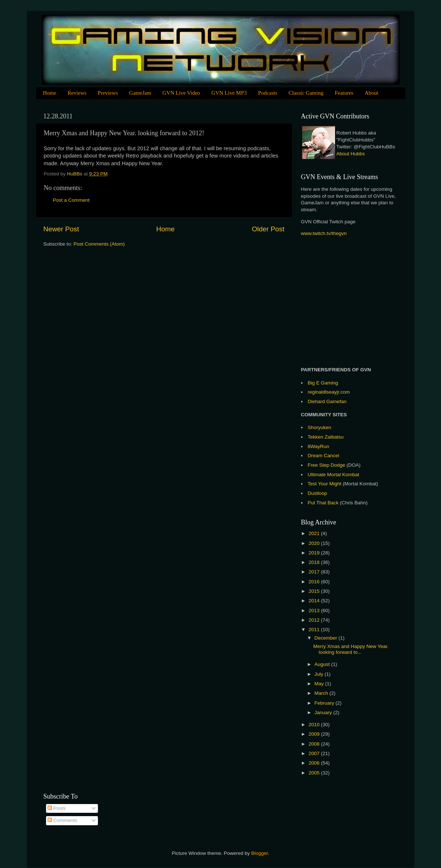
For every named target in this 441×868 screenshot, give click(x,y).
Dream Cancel (323, 456)
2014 (315, 601)
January (324, 712)
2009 (315, 734)
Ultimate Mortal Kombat (333, 475)
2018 (315, 562)
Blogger (260, 853)
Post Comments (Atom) (99, 244)
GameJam (140, 93)
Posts (57, 808)
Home (50, 93)
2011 (315, 630)
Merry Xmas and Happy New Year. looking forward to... (351, 649)
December (327, 638)
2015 (315, 591)
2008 (315, 744)
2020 (315, 543)
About (372, 93)
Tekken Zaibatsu (326, 437)
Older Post (268, 229)
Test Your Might (324, 484)
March (322, 693)
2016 (315, 582)
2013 (315, 611)
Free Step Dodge (326, 465)
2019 (315, 553)
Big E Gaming (323, 383)
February (325, 703)
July (320, 674)
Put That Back (324, 503)
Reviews (77, 93)
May (320, 684)
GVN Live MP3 (229, 93)
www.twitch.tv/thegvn (324, 233)
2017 (315, 572)
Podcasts (268, 93)
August (323, 664)
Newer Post (61, 229)
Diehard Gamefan (327, 401)
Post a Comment (71, 200)
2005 (315, 773)
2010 (315, 725)
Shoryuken (320, 427)
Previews (108, 93)
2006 (315, 763)
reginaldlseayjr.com (329, 392)
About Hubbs (351, 154)
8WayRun (318, 446)
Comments (62, 820)
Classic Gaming (306, 93)
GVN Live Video (181, 93)
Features (344, 93)
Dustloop (317, 493)
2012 (315, 620)
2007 (315, 753)
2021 (315, 533)
